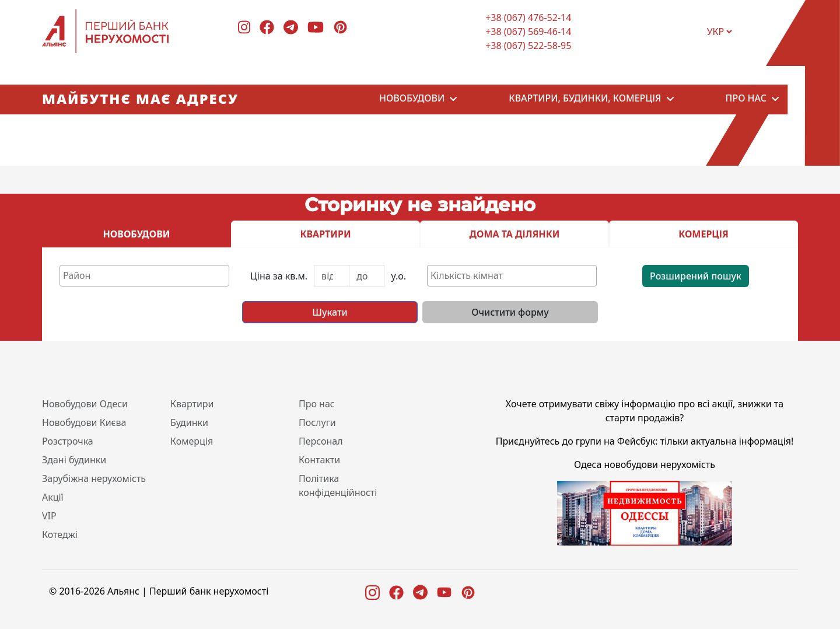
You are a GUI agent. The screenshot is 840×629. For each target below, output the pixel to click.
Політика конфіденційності (338, 485)
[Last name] (367, 276)
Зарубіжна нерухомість (94, 478)
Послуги (317, 422)
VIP (49, 516)
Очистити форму (510, 312)
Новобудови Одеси (85, 404)
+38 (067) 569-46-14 (528, 32)
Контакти (319, 460)
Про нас (746, 100)
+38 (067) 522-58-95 (528, 46)
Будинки (189, 422)
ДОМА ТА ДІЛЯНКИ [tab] (515, 234)
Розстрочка (68, 441)
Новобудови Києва (84, 422)
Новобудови (412, 100)
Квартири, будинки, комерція (585, 100)
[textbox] (147, 275)
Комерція (192, 441)
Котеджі (60, 534)
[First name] (332, 276)
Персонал (321, 441)
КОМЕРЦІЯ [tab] (703, 234)
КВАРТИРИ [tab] (325, 234)
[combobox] (144, 276)
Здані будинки (74, 460)
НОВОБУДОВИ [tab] (137, 234)
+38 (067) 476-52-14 (528, 18)
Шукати (330, 312)
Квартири (192, 404)
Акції (53, 497)
